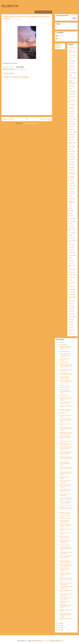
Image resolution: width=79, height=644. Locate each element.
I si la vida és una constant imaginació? (66, 595)
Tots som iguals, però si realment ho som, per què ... (65, 491)
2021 (59, 623)
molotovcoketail (46, 641)
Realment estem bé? (64, 388)
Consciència (72, 100)
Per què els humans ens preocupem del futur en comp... (66, 429)
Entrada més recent (8, 119)
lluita (70, 224)
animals (70, 66)
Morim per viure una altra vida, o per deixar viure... (65, 557)
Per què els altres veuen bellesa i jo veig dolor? (65, 499)
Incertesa (71, 194)
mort (70, 245)
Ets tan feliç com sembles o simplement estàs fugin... (66, 448)
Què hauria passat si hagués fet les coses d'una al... (65, 463)
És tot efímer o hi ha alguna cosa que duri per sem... (65, 486)
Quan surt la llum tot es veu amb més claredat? (66, 374)
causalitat (71, 94)
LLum (70, 226)
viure (70, 327)
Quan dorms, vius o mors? (66, 518)
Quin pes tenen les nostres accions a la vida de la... (65, 569)
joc (69, 208)
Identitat (71, 186)
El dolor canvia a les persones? (64, 602)
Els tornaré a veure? (64, 545)
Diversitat (71, 124)
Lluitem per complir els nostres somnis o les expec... (65, 575)
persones (71, 272)
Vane (59, 39)
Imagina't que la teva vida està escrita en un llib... (66, 433)
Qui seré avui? (63, 413)
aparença (71, 73)
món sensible (72, 241)
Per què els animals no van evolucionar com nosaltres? (65, 355)
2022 (59, 343)
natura (70, 250)
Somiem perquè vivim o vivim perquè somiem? (65, 444)
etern (70, 149)
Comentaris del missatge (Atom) (30, 123)
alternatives (71, 56)
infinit (70, 196)
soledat (70, 309)
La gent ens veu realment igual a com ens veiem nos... (66, 580)
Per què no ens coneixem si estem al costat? (66, 502)
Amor (70, 64)
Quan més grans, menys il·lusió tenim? (65, 598)
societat (70, 306)
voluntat (70, 334)
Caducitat (71, 91)
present (70, 287)
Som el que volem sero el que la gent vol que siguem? (66, 399)
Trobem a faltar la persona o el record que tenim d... (66, 382)
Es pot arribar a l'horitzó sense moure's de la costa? (65, 420)
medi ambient (72, 229)
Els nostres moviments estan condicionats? (65, 410)
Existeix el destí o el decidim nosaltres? (64, 537)
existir (70, 162)
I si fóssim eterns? (64, 395)
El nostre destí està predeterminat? (64, 521)
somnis (70, 314)
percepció (71, 270)
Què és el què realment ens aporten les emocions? (65, 541)
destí (70, 116)
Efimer (70, 129)
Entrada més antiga (45, 119)
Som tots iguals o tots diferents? (65, 495)
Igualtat (70, 188)
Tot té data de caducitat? (65, 505)
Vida (70, 325)
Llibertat (71, 221)
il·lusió (70, 191)
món (70, 236)
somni (70, 311)
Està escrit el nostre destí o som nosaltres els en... (65, 453)
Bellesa (70, 86)
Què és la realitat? (64, 362)
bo (69, 89)
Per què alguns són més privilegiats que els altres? (65, 606)
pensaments (72, 266)
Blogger (62, 641)
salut (70, 304)
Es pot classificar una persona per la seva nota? (65, 391)
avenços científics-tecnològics (71, 82)
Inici (27, 119)
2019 (59, 628)
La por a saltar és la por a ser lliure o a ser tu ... (66, 403)
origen (70, 260)
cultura (70, 114)
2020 (59, 626)
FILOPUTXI (10, 6)
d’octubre (62, 345)
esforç (70, 140)
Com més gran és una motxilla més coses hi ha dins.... (65, 615)
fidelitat (70, 170)
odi (69, 258)
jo (69, 205)
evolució (71, 159)
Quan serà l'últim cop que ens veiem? (66, 370)
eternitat (71, 152)
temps (70, 319)
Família (70, 165)
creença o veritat (71, 108)
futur (70, 180)
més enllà (71, 233)
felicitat (70, 167)
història (70, 183)
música (70, 247)
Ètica (70, 154)
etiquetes (71, 157)
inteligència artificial (71, 202)
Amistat (16, 69)
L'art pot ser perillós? (64, 385)
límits (70, 216)
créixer (70, 111)
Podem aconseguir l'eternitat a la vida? (65, 378)
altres (70, 58)
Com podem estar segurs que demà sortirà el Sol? (65, 348)
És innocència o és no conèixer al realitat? (65, 513)
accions (70, 48)
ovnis (70, 263)
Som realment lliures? (65, 351)
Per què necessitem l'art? (66, 441)
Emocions (71, 132)
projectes (71, 292)
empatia (71, 135)
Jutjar (70, 211)
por (69, 280)
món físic (71, 238)
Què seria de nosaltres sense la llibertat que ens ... (65, 438)
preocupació (72, 283)
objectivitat (71, 255)
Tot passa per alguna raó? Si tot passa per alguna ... (66, 458)
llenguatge (71, 218)
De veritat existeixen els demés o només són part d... (65, 526)
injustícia (71, 199)
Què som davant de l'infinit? (64, 478)
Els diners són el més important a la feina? (65, 562)
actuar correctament (72, 51)
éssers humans (72, 142)
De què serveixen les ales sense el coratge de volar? (66, 473)
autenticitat (71, 78)
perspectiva (71, 275)
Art (69, 75)
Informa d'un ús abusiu (59, 46)
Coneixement (72, 96)
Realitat (70, 294)
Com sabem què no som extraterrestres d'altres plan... (65, 549)
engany (70, 137)
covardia (71, 104)
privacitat (71, 289)
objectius (71, 253)
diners (70, 121)
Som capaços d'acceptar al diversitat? (65, 553)
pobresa (71, 277)
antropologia (72, 69)
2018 (59, 630)
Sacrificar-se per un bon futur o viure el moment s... (66, 468)
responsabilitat (22, 69)
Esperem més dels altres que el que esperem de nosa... (66, 366)
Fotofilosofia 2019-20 (72, 173)
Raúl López (61, 36)
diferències (71, 119)
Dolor (70, 127)
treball (70, 322)
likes (70, 213)
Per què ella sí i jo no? (65, 516)
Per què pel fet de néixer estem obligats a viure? (66, 565)
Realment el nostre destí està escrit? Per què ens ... (66, 509)
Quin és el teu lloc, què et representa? (66, 584)
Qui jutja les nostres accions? (64, 359)
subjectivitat (71, 317)
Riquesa (71, 301)
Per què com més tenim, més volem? (65, 481)
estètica (70, 146)
